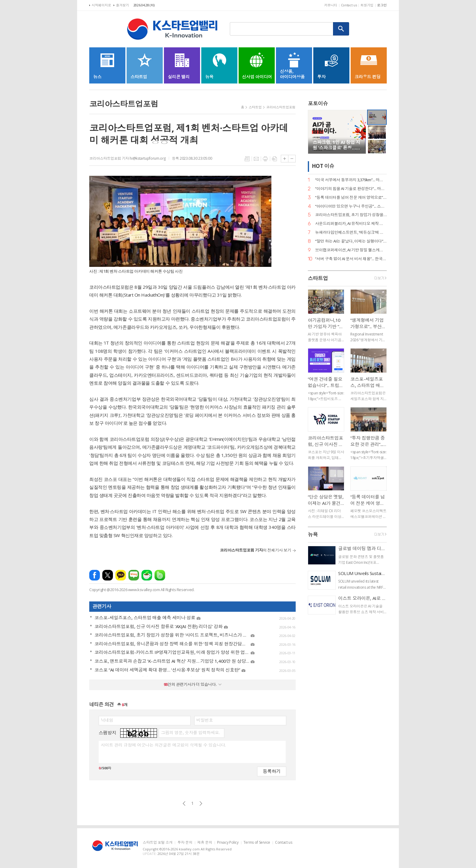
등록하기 (272, 771)
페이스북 (95, 575)
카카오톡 (121, 575)
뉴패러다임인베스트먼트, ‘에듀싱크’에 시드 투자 (351, 232)
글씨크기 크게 (285, 159)
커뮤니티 (331, 5)
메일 (256, 159)
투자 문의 (185, 843)
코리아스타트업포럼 (281, 107)
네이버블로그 (134, 575)
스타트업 (255, 107)
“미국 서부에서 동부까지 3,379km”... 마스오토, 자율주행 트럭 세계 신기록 (351, 180)
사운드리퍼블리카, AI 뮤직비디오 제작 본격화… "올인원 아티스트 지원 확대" (351, 224)
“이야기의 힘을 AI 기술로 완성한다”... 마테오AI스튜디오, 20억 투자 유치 (351, 189)
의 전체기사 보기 (255, 550)
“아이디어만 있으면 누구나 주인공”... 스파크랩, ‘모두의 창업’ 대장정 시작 (351, 206)
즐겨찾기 (122, 5)
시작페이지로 (101, 5)
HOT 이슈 (323, 166)
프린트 (265, 159)
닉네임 (107, 720)
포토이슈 (318, 103)
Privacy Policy (228, 843)
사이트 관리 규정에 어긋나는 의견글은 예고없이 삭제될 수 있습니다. (163, 745)
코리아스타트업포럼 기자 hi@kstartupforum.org (127, 158)
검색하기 (341, 29)
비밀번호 (205, 720)
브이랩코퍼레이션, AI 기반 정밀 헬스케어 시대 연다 (351, 250)
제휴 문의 (205, 843)
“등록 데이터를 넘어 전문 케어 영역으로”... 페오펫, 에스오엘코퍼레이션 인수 (351, 197)
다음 (201, 803)
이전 (184, 803)
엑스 (108, 575)
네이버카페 (147, 575)
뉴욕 (313, 534)
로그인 (382, 5)
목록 (247, 159)
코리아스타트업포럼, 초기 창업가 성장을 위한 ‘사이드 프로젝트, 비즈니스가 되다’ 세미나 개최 (351, 215)
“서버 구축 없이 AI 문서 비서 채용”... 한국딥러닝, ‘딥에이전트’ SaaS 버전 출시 (351, 259)
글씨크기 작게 (292, 159)
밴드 (160, 575)
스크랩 (274, 159)
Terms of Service (257, 843)
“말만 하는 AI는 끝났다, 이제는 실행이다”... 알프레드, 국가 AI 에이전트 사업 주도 (351, 241)
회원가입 (367, 5)
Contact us (349, 5)
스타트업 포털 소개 (158, 843)
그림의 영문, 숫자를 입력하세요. (190, 733)
